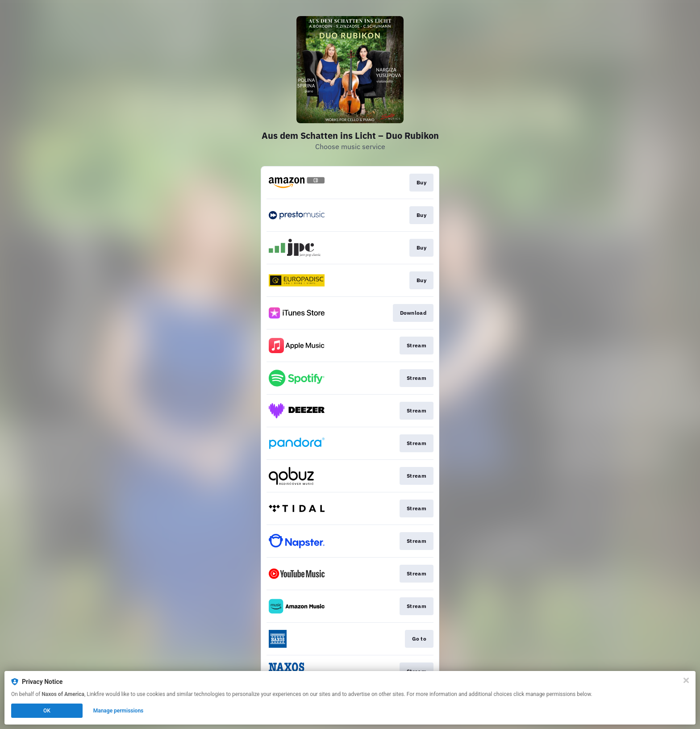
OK (47, 711)
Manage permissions (119, 711)
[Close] (686, 680)
